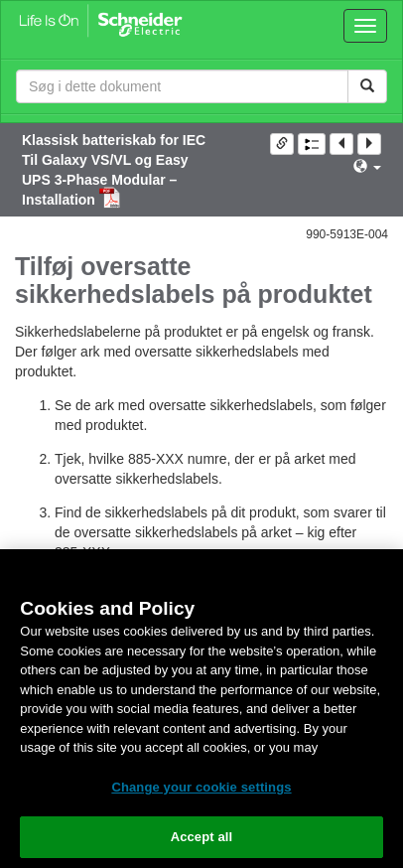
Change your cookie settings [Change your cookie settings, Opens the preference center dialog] (201, 787)
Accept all (202, 837)
